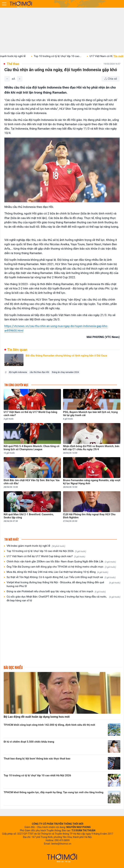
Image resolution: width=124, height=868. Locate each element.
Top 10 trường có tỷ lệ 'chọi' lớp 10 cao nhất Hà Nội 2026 (46, 551)
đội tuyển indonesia (18, 372)
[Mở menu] (4, 4)
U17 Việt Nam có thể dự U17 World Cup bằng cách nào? (46, 556)
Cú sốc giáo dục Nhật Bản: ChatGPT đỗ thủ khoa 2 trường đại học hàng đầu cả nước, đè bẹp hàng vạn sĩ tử (63, 599)
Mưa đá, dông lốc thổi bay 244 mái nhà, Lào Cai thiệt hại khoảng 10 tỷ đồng (57, 572)
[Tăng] (20, 79)
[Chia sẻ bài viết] (111, 79)
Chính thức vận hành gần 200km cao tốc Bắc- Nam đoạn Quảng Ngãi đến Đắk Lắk (61, 562)
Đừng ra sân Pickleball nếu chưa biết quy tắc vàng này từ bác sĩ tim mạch (56, 592)
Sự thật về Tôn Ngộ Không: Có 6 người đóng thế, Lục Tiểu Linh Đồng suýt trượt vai (61, 577)
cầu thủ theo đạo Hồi (39, 372)
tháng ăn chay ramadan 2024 (65, 372)
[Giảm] (7, 79)
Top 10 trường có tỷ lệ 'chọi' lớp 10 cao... (61, 56)
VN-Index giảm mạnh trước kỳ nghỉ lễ (36, 546)
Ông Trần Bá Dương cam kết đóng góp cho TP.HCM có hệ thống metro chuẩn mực (61, 567)
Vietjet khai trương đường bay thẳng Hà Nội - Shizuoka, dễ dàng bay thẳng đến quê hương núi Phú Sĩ (63, 584)
